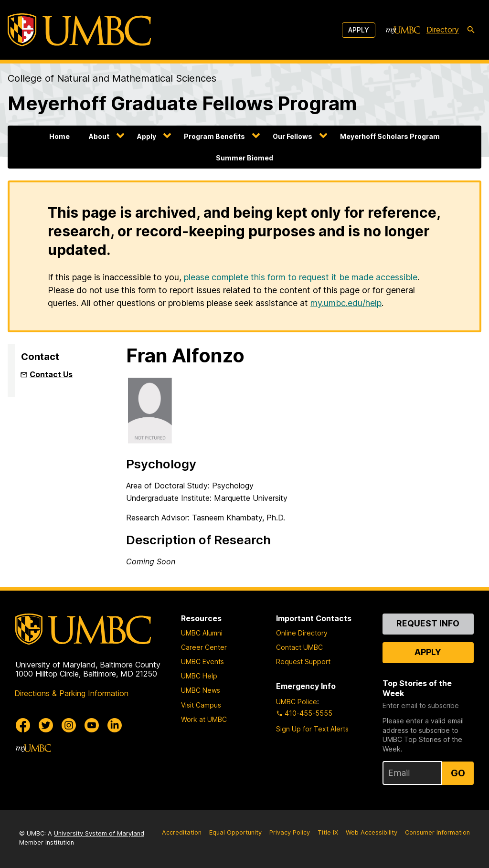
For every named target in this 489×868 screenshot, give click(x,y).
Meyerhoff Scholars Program (390, 136)
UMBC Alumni (202, 633)
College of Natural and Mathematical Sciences (112, 78)
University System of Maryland (99, 833)
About (99, 136)
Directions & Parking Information (71, 693)
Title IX (328, 832)
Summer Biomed (244, 158)
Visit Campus (201, 705)
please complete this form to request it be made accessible (301, 277)
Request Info (428, 623)
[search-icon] (471, 30)
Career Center (204, 647)
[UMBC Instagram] (69, 725)
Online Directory (302, 633)
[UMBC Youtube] (92, 725)
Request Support (303, 662)
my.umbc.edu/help (346, 303)
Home (59, 136)
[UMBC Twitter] (46, 725)
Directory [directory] (443, 30)
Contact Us (51, 374)
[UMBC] (79, 30)
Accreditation (182, 832)
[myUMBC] (403, 30)
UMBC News (201, 690)
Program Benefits (214, 136)
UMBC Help (199, 676)
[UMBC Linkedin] (115, 725)
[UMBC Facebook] (23, 725)
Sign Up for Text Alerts (312, 729)
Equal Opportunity (235, 832)
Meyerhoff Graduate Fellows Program (182, 103)
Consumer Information (437, 832)
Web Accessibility (372, 832)
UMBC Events (202, 662)
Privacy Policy (290, 832)
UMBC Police (297, 702)
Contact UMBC (299, 647)
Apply (359, 30)
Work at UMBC (204, 719)
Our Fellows (292, 136)
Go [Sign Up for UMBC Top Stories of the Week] (458, 773)
